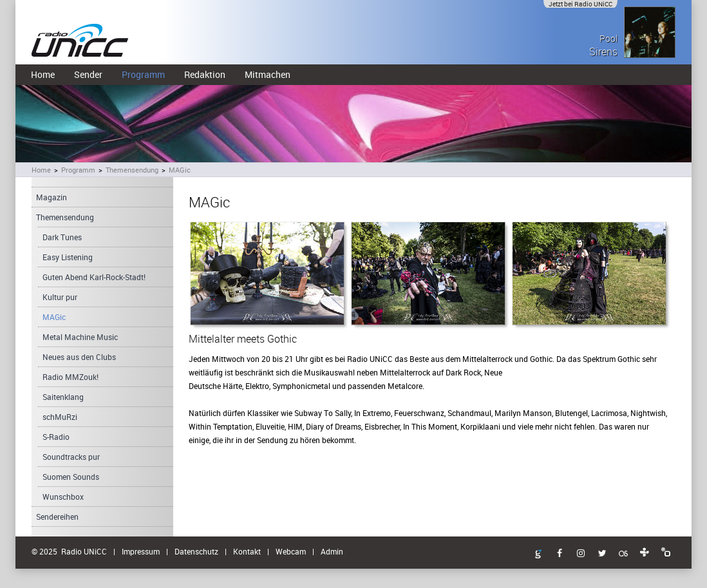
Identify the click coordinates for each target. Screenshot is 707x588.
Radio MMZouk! (71, 377)
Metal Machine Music (80, 337)
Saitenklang (63, 397)
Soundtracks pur (71, 457)
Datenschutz (196, 551)
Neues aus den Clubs (79, 357)
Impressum (141, 551)
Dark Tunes (62, 237)
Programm (143, 74)
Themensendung (132, 170)
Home (43, 74)
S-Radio (56, 437)
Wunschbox (63, 497)
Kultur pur (60, 297)
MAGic (180, 170)
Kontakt (247, 551)
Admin (332, 551)
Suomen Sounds (71, 477)
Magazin (52, 197)
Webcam (291, 551)
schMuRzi (60, 417)
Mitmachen (268, 74)
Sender (88, 74)
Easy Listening (68, 257)
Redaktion (205, 74)
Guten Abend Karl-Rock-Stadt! (94, 277)
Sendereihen (57, 517)
